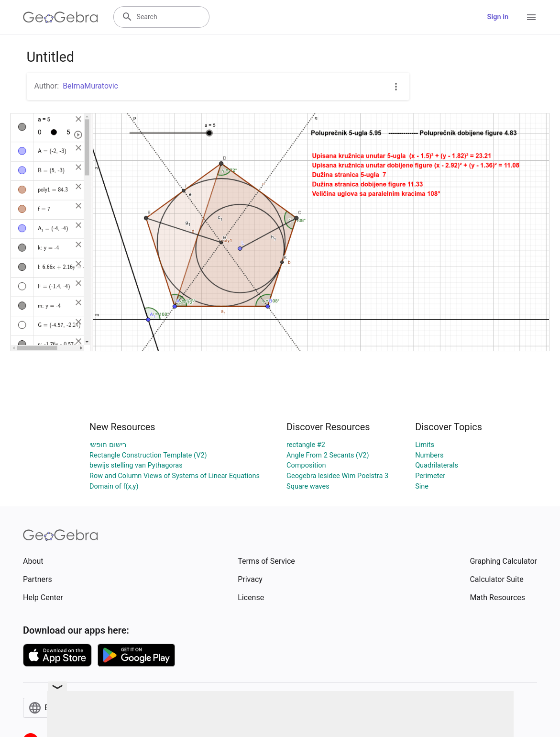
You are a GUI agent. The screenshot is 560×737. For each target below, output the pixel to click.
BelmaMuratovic (90, 86)
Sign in (498, 17)
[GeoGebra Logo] (60, 17)
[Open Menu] (531, 17)
